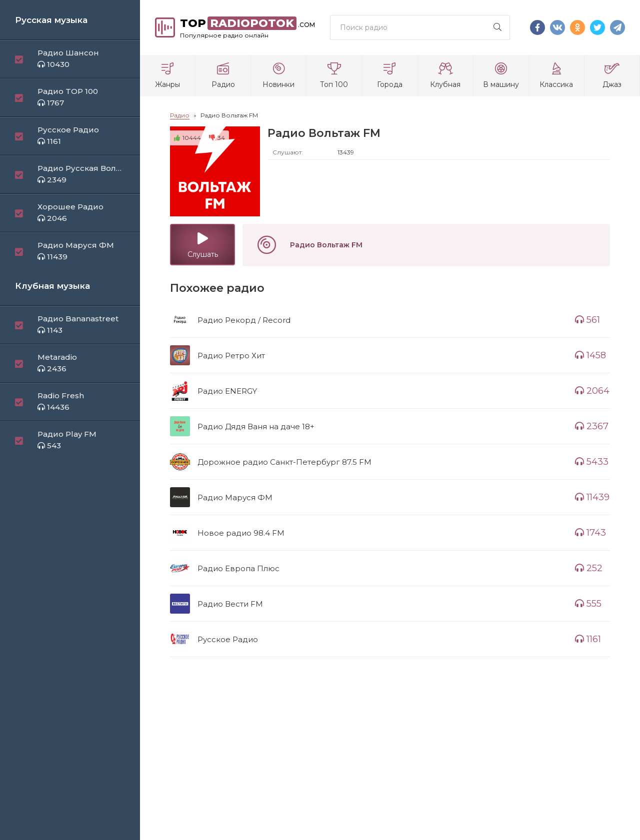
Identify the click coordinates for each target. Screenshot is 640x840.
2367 (592, 426)
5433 (592, 462)
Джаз (612, 76)
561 (587, 320)
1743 (590, 533)
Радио (223, 76)
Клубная (445, 76)
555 (588, 604)
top (247, 28)
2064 (592, 391)
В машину (501, 76)
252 (589, 568)
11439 (592, 497)
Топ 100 (334, 76)
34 (217, 138)
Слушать (202, 246)
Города (389, 76)
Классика (556, 76)
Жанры (167, 76)
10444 (187, 138)
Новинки (278, 76)
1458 (590, 355)
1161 (588, 639)
